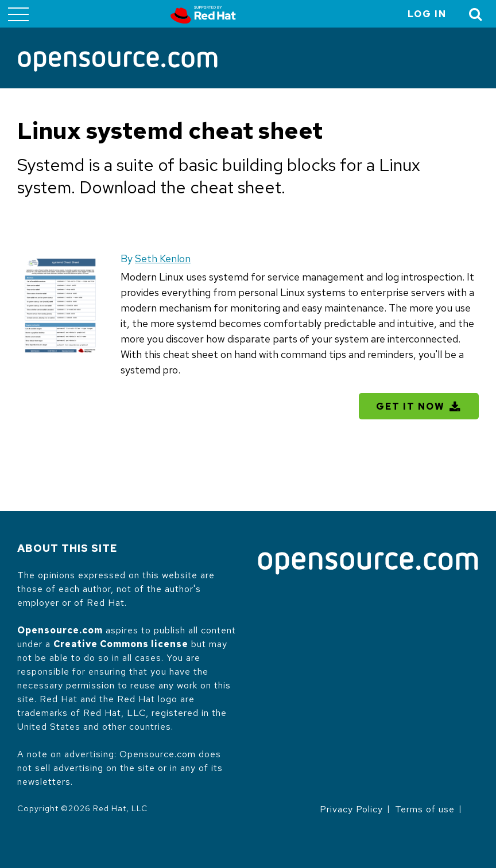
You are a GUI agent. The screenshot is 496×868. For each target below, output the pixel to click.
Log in (427, 14)
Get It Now (410, 406)
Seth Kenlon (163, 258)
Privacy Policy (351, 809)
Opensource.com (60, 630)
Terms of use (425, 809)
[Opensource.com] (118, 62)
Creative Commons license (121, 644)
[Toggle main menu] (18, 14)
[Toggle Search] (476, 14)
